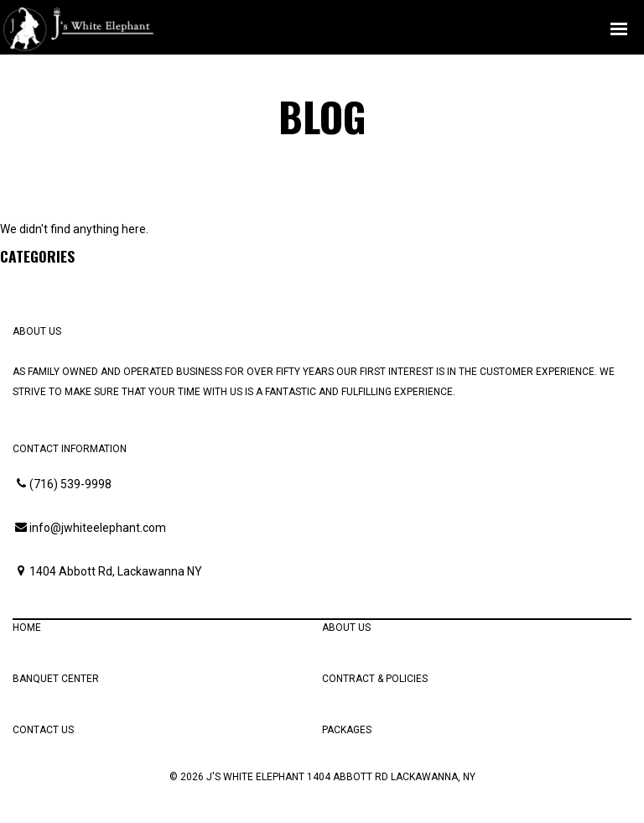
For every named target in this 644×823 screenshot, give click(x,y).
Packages (347, 730)
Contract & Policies (375, 679)
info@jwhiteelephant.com (98, 528)
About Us (346, 628)
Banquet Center (56, 679)
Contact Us (43, 730)
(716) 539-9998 (70, 484)
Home (27, 628)
